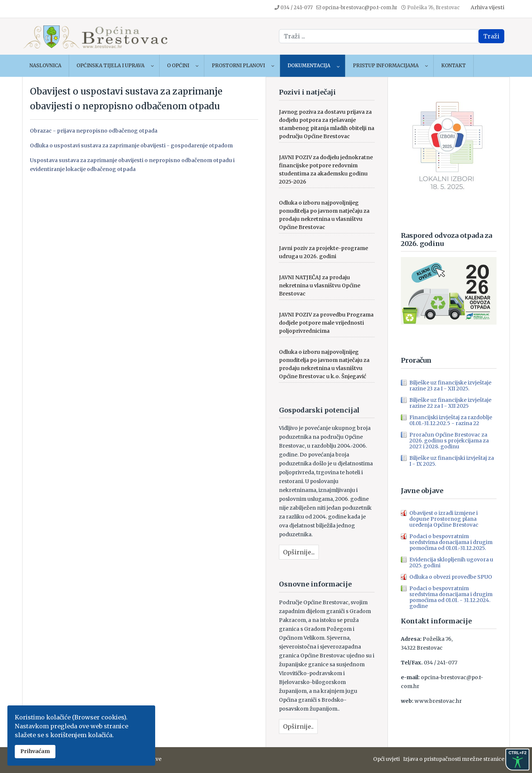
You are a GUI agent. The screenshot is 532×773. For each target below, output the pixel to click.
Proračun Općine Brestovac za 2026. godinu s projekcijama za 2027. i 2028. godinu (449, 441)
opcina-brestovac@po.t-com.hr (360, 8)
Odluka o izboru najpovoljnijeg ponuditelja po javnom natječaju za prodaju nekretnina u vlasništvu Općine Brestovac (324, 215)
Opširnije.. (298, 726)
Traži (491, 36)
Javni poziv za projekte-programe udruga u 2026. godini (323, 252)
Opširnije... (299, 552)
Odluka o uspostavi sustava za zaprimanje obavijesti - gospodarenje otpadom (131, 146)
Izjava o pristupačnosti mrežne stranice (454, 759)
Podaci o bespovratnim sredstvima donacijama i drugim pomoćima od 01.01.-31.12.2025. (451, 542)
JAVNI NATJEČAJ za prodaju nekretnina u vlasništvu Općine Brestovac (320, 285)
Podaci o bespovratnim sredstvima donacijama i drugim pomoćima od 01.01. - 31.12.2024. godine (451, 597)
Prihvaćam (35, 751)
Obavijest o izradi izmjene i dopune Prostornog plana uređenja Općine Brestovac (444, 519)
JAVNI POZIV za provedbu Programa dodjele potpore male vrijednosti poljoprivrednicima (326, 323)
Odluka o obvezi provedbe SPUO (451, 577)
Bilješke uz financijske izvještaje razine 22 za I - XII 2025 (450, 403)
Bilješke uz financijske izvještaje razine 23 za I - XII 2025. (450, 386)
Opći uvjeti (388, 759)
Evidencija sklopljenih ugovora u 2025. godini (451, 562)
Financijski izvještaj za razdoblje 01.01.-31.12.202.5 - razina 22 (451, 420)
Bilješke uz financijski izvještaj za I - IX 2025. (452, 461)
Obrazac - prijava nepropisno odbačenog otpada (94, 131)
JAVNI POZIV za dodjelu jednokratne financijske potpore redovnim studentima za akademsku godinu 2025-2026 (326, 170)
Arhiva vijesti (487, 7)
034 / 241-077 (296, 8)
